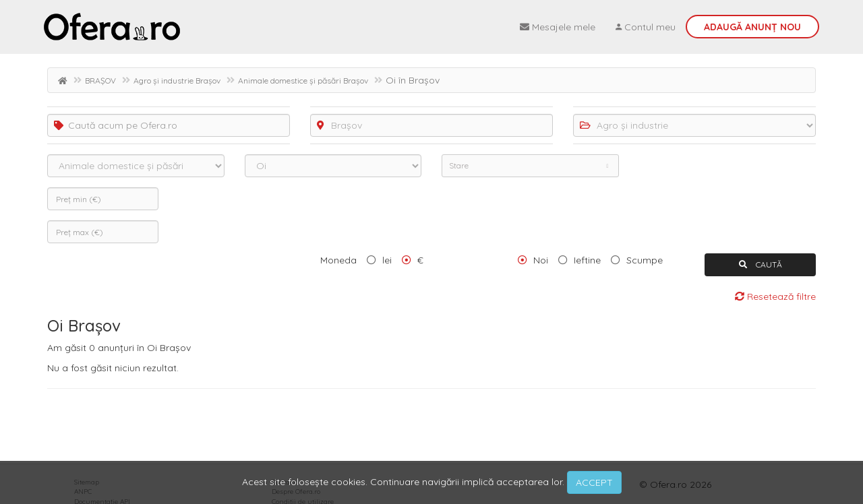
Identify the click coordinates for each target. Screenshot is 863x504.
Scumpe (645, 260)
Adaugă (752, 27)
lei (387, 260)
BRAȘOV (100, 81)
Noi (541, 260)
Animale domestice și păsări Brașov (303, 81)
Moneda (338, 260)
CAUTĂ (761, 264)
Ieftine (587, 260)
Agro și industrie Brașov (177, 81)
